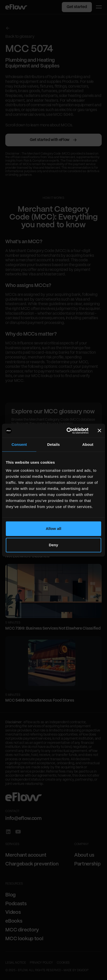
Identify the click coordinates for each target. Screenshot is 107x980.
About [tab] (88, 444)
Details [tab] (54, 444)
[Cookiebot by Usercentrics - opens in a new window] (67, 431)
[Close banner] (99, 431)
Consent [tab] (19, 444)
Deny (53, 545)
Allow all (54, 529)
